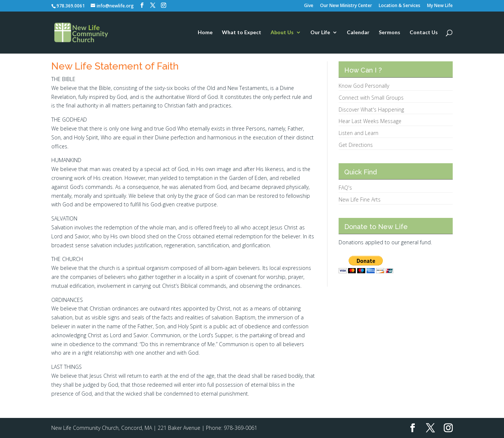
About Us (282, 33)
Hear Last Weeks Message (370, 121)
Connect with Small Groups (371, 98)
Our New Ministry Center (346, 6)
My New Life (440, 6)
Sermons (390, 33)
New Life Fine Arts (360, 199)
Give (309, 6)
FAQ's (345, 188)
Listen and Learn (358, 133)
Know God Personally (364, 86)
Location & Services (400, 6)
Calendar (358, 33)
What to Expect (242, 33)
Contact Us (424, 33)
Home (205, 33)
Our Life (320, 33)
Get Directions (356, 145)
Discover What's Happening (371, 109)
